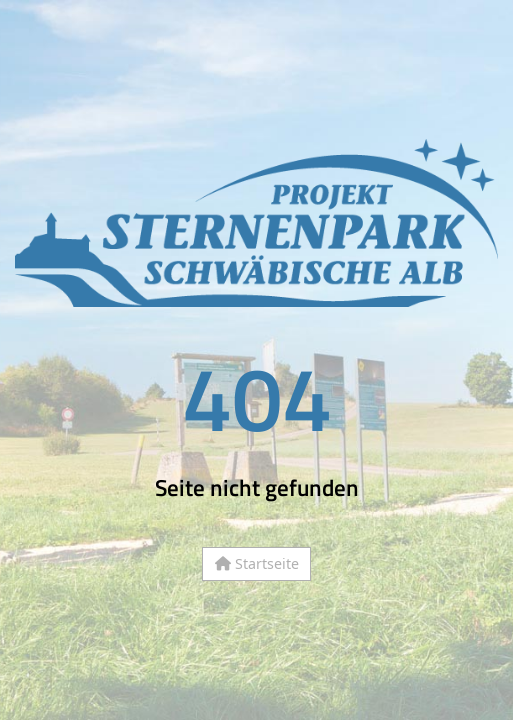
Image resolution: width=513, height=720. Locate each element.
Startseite (257, 563)
